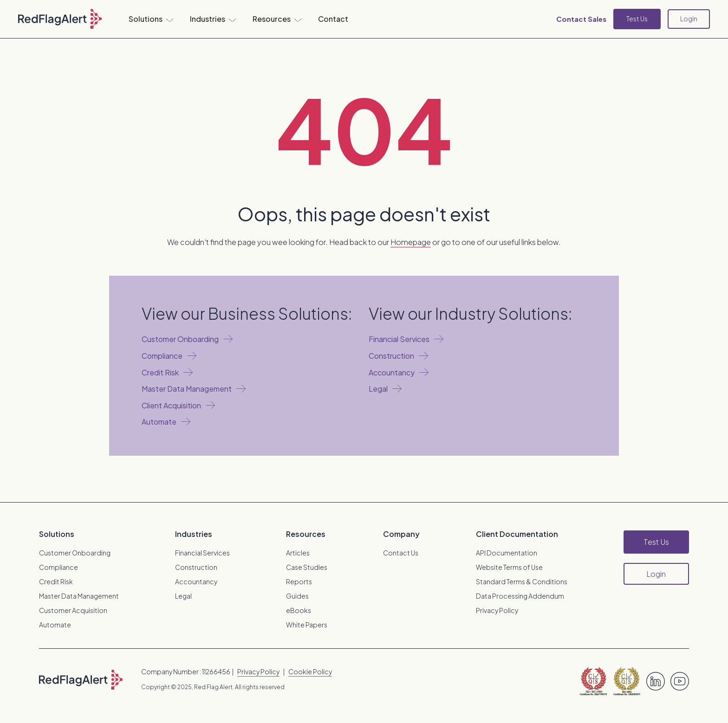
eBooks (299, 610)
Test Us (637, 19)
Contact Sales (581, 19)
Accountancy (196, 581)
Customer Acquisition (73, 610)
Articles (298, 553)
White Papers (307, 625)
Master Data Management (79, 596)
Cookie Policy (310, 671)
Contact (333, 19)
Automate (55, 625)
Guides (297, 596)
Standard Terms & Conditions (522, 581)
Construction (196, 567)
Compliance (58, 567)
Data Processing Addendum (520, 596)
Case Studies (307, 567)
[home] (60, 19)
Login (689, 19)
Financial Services (202, 553)
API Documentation (507, 553)
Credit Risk (56, 581)
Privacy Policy (497, 610)
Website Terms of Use (509, 567)
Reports (299, 581)
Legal (183, 596)
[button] (151, 19)
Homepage (411, 242)
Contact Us (401, 553)
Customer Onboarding (75, 553)
